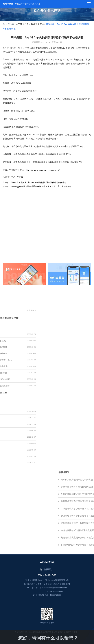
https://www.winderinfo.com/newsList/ (43, 170)
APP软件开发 (22, 24)
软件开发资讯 (37, 24)
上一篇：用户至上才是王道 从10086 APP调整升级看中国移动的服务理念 (34, 182)
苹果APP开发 (17, 177)
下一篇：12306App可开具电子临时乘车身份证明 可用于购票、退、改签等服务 (37, 186)
